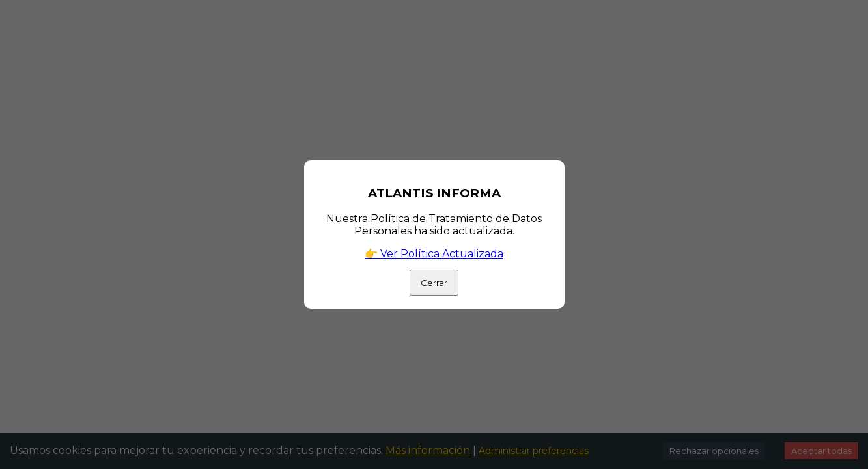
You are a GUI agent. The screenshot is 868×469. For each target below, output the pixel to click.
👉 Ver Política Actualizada (434, 254)
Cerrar (434, 283)
